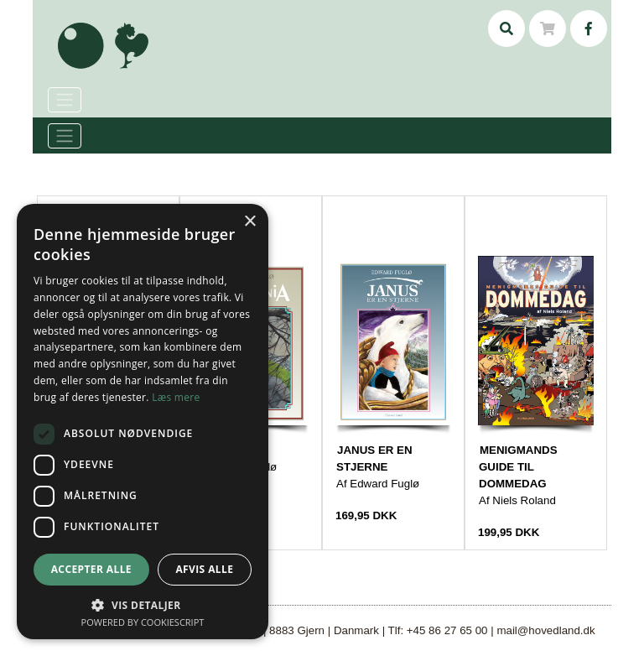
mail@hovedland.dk (545, 630)
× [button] (249, 222)
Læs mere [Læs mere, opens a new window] (176, 397)
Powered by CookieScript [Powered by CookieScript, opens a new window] (143, 622)
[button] (143, 605)
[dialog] (143, 422)
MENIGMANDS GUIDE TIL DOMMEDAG (518, 467)
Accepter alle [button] (91, 569)
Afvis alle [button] (204, 569)
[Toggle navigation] (65, 136)
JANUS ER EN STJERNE (374, 458)
